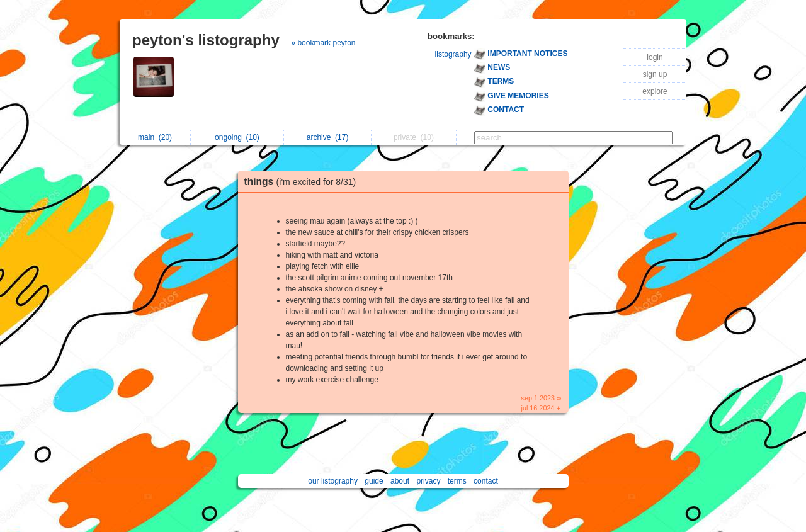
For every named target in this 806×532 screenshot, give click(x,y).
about (400, 481)
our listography (333, 481)
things (304, 182)
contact (486, 481)
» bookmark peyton (323, 43)
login (655, 57)
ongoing (237, 137)
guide (374, 481)
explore (655, 91)
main (155, 137)
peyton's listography (206, 40)
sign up (655, 74)
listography (453, 54)
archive (328, 137)
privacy (428, 481)
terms (457, 481)
